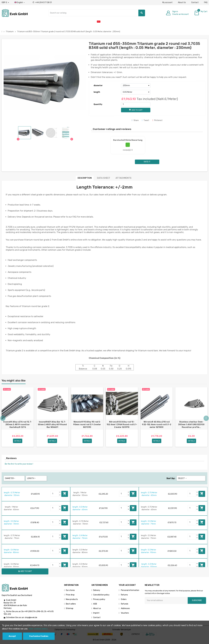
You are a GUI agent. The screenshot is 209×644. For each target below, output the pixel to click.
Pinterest (157, 120)
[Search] (97, 13)
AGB (95, 604)
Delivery (97, 590)
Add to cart (65, 494)
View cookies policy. (38, 629)
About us (97, 608)
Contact (195, 2)
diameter (98, 86)
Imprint (96, 613)
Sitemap (70, 608)
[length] (136, 92)
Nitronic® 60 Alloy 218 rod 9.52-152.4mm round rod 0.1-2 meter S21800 (157, 425)
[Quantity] (136, 104)
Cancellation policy (101, 595)
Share (135, 120)
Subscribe (197, 600)
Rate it (147, 162)
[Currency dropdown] (5, 3)
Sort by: (171, 478)
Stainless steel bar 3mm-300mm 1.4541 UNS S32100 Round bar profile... (191, 425)
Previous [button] (3, 418)
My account (167, 2)
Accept (12, 636)
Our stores (70, 590)
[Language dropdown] (20, 3)
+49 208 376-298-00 (34, 612)
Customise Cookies (39, 636)
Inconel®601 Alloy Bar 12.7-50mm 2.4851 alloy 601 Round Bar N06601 (52, 425)
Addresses (125, 608)
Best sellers (71, 604)
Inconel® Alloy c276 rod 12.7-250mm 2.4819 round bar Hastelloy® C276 (18, 425)
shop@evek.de (31, 618)
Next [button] (206, 418)
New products (72, 599)
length (97, 92)
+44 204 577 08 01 (42, 2)
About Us (182, 2)
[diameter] (136, 86)
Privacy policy (99, 599)
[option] (18, 417)
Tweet (146, 120)
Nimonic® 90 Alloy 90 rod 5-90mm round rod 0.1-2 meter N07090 (87, 425)
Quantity (98, 104)
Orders (123, 599)
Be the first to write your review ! (19, 464)
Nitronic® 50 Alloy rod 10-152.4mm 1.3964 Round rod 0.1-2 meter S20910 (122, 425)
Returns (124, 595)
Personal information (130, 590)
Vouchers (125, 613)
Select (183, 478)
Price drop (70, 595)
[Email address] (166, 600)
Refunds (124, 604)
